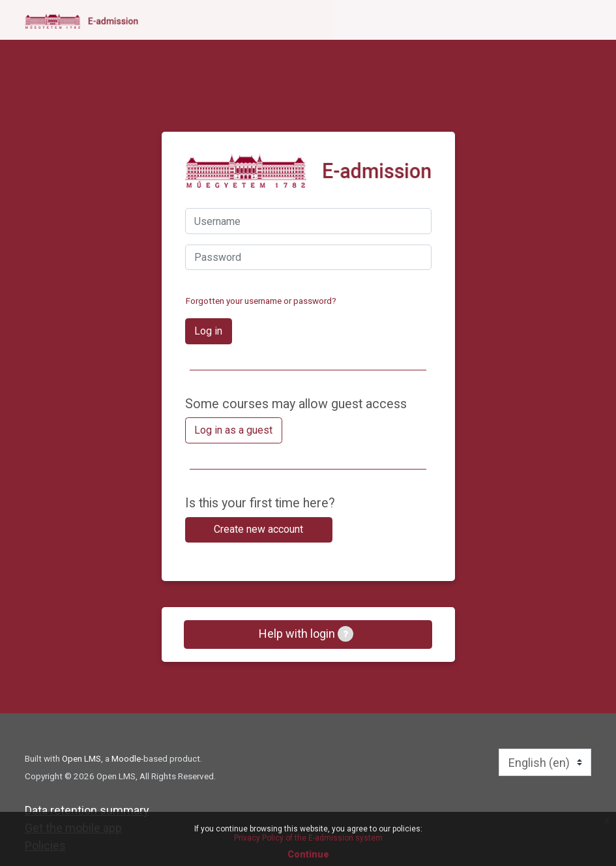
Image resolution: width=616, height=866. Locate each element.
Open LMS (81, 758)
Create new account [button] (258, 529)
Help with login (306, 634)
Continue (308, 854)
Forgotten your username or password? (261, 301)
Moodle (126, 758)
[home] (81, 21)
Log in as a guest (233, 430)
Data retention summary (87, 810)
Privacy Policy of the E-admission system (308, 838)
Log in (208, 331)
